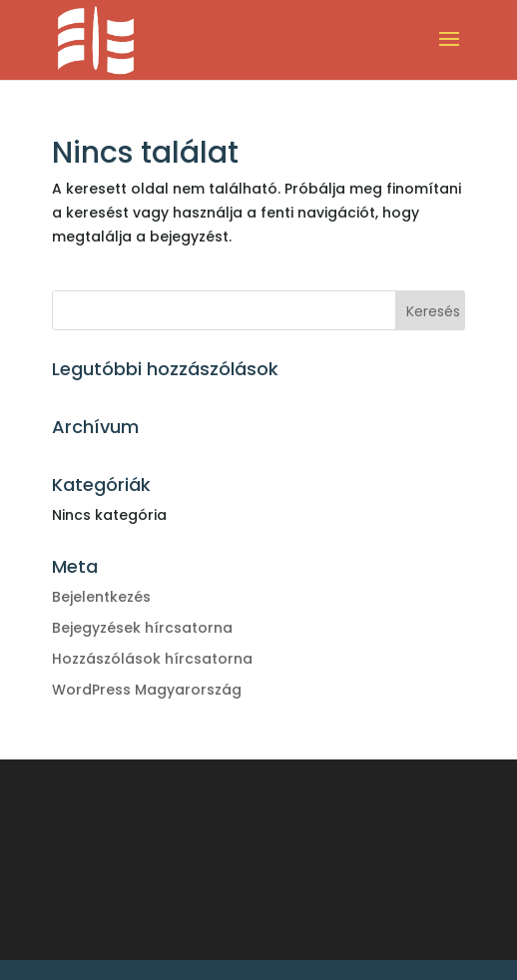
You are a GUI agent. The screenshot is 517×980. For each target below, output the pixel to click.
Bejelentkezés (101, 597)
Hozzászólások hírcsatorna (152, 659)
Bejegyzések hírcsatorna (142, 628)
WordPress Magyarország (147, 690)
